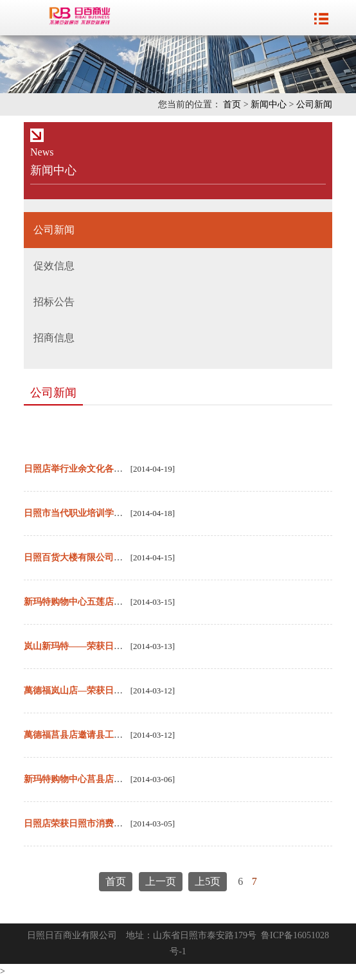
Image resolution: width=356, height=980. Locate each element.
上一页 (161, 881)
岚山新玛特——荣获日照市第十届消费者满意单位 (123, 646)
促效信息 (54, 266)
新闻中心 (269, 104)
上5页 (208, 881)
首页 (232, 104)
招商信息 (54, 338)
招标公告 (54, 302)
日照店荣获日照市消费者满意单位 (91, 824)
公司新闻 (314, 104)
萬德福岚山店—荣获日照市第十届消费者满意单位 (123, 690)
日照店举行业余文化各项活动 (82, 469)
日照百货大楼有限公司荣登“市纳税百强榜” (109, 557)
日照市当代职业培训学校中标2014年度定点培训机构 (127, 513)
